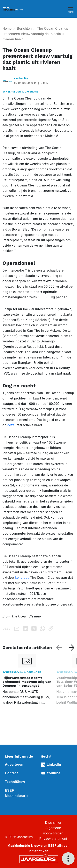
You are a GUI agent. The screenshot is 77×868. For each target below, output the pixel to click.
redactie (21, 78)
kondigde (22, 578)
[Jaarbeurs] (39, 859)
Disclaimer (53, 823)
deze (11, 425)
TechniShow (15, 782)
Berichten (24, 29)
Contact (11, 773)
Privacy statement (53, 839)
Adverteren (14, 764)
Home (7, 29)
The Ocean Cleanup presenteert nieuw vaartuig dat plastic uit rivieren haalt (35, 34)
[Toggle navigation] (71, 9)
